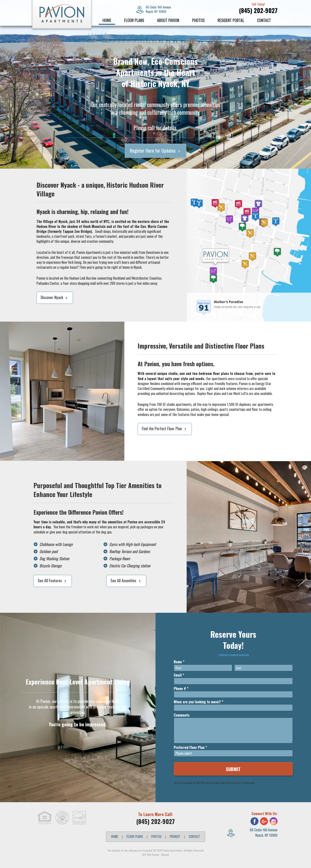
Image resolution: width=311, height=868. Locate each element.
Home (107, 20)
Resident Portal (231, 20)
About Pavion (168, 20)
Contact (264, 20)
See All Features (53, 580)
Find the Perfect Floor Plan (165, 428)
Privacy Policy (225, 783)
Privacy (175, 836)
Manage (165, 854)
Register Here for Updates (156, 150)
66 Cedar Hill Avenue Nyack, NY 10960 (264, 832)
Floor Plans (134, 20)
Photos (198, 20)
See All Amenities (126, 580)
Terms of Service (242, 783)
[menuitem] (107, 20)
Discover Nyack (55, 297)
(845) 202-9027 (258, 11)
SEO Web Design (151, 854)
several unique (156, 373)
